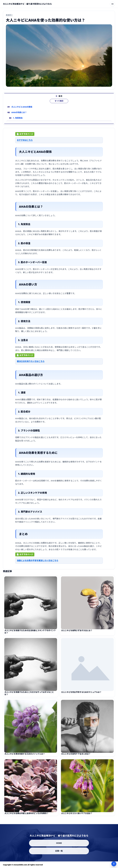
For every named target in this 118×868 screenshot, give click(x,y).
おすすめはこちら (25, 141)
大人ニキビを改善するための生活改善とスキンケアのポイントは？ (30, 633)
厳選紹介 (9, 15)
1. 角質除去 (18, 119)
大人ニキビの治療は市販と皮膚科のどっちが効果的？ (27, 815)
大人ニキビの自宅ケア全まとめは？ (76, 755)
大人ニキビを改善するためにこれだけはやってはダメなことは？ (29, 695)
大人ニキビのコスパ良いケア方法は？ (77, 815)
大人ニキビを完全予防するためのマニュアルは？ (81, 694)
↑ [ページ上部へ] (114, 864)
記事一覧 (59, 851)
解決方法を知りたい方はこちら (31, 362)
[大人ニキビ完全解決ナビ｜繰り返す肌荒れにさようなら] (27, 4)
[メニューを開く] (112, 4)
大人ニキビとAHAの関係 (22, 108)
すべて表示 (59, 102)
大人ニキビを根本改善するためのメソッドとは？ (25, 755)
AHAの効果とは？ (19, 114)
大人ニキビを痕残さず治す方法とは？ (77, 632)
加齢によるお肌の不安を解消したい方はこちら (38, 561)
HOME (59, 843)
